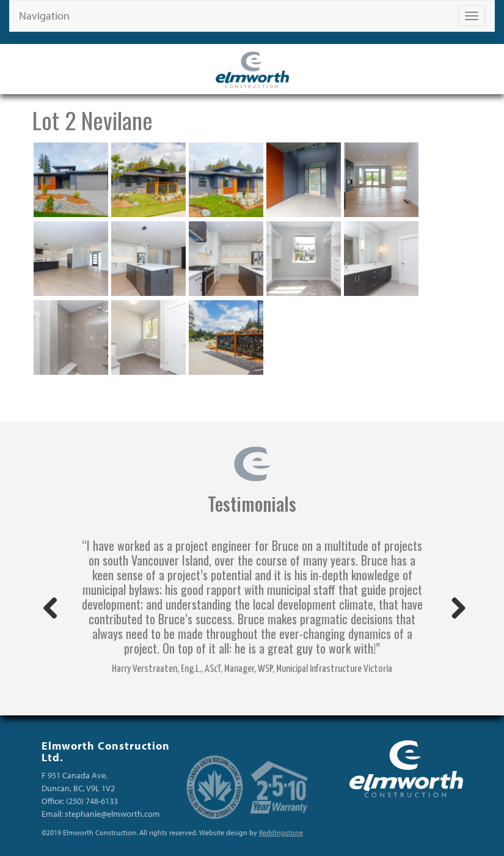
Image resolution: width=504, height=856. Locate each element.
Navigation (44, 16)
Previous (51, 609)
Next (454, 609)
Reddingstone (281, 832)
